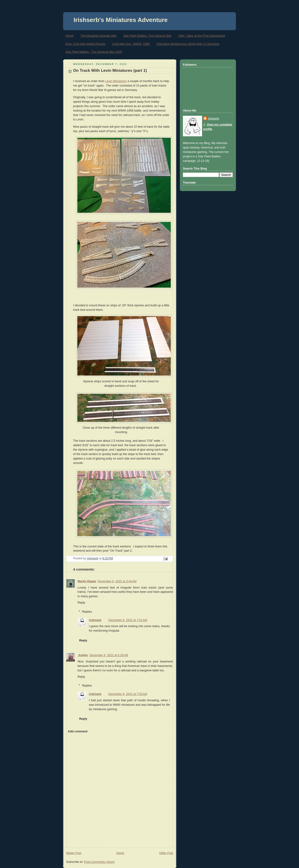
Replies (87, 612)
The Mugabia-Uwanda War (98, 36)
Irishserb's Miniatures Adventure (121, 20)
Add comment (78, 731)
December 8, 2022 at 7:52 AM (128, 694)
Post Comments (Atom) (99, 862)
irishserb (95, 620)
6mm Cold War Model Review (85, 44)
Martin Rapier (87, 581)
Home (69, 36)
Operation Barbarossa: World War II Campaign (188, 44)
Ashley (83, 655)
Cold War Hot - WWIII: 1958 (131, 44)
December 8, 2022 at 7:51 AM (128, 620)
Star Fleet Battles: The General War (147, 36)
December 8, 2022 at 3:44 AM (117, 581)
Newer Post (74, 853)
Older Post (166, 853)
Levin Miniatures (116, 81)
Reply (81, 603)
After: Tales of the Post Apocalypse (202, 36)
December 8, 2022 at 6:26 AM (109, 655)
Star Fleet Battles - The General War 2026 (94, 52)
